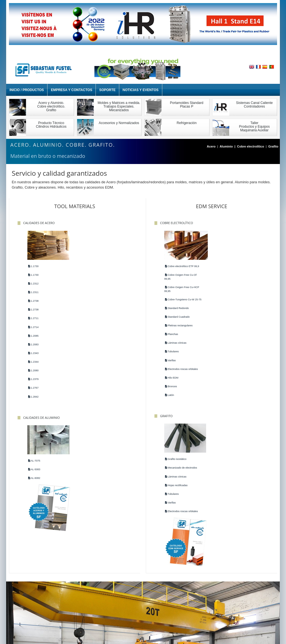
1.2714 (33, 327)
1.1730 (33, 266)
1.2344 (33, 362)
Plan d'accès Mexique (197, 609)
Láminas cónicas (174, 346)
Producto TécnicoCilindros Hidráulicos (51, 125)
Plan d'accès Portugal (157, 609)
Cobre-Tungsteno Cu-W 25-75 (180, 301)
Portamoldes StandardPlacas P (187, 105)
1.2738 (33, 301)
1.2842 (33, 397)
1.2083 (33, 344)
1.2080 (33, 370)
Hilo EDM (170, 381)
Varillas (169, 364)
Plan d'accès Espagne (117, 609)
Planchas (170, 338)
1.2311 (33, 292)
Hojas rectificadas (238, 292)
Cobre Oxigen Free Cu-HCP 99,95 (180, 289)
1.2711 (33, 318)
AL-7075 (98, 266)
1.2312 (33, 284)
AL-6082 (98, 284)
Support (87, 609)
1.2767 (33, 388)
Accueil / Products (23, 609)
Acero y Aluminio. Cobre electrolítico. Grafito (51, 106)
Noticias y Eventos (141, 90)
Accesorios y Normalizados (119, 123)
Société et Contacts (59, 609)
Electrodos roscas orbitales (180, 373)
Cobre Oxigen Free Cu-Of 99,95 (179, 277)
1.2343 (33, 353)
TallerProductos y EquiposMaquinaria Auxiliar (254, 127)
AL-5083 (98, 275)
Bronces (169, 390)
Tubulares (170, 355)
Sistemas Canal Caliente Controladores (254, 105)
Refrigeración (187, 123)
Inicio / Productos (27, 90)
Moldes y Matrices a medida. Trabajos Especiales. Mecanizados (119, 106)
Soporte (107, 90)
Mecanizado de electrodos (243, 275)
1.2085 (33, 336)
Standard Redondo (175, 312)
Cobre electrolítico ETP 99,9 (180, 266)
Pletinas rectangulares (177, 329)
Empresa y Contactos (71, 90)
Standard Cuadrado (176, 320)
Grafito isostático (238, 266)
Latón (168, 399)
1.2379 (33, 379)
